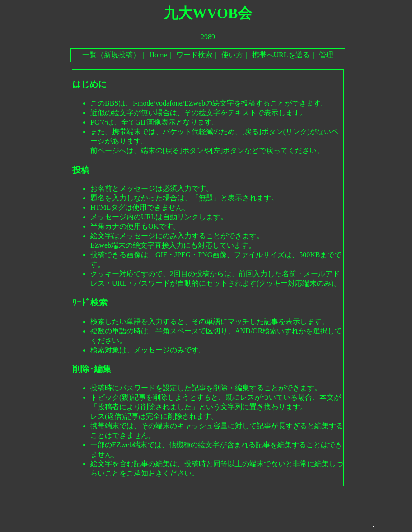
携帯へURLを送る (281, 55)
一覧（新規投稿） (111, 55)
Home (158, 55)
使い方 (232, 55)
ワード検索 (194, 55)
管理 (326, 55)
